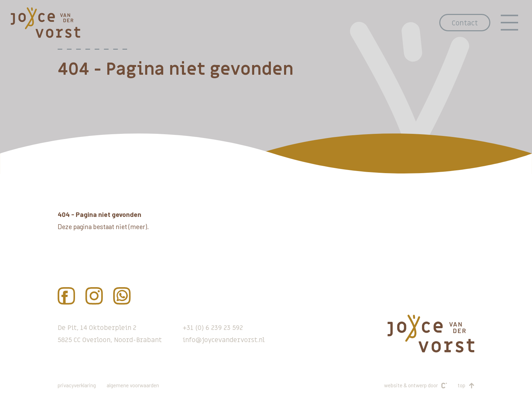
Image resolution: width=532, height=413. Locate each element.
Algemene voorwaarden (133, 385)
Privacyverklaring (77, 385)
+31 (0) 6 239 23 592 (213, 328)
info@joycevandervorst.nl (224, 340)
